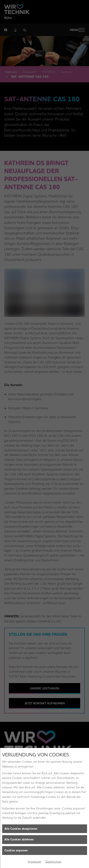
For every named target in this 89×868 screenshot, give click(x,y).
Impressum (35, 861)
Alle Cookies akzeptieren (21, 829)
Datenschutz (53, 861)
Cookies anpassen (16, 850)
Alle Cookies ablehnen (19, 839)
